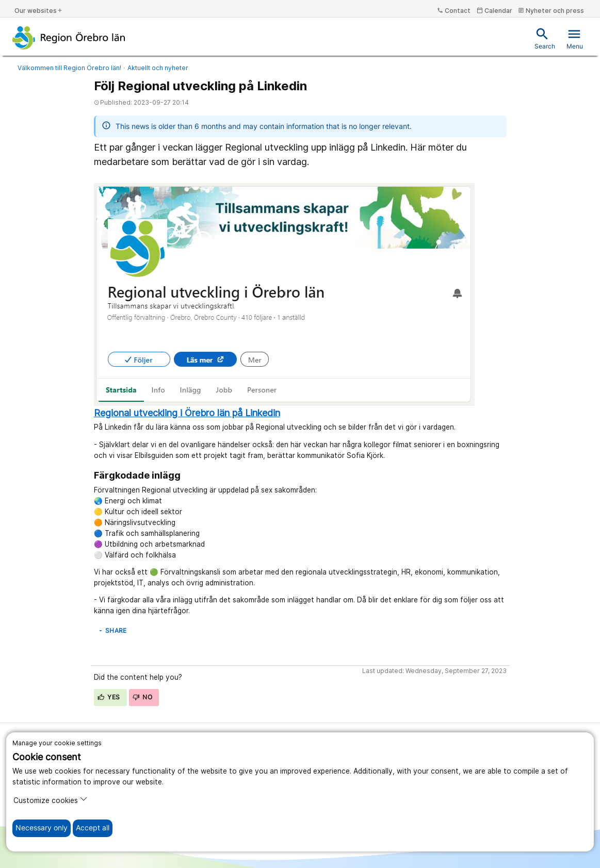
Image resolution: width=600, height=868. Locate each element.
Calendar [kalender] (494, 11)
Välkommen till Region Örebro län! (69, 68)
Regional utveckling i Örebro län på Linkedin (187, 413)
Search (545, 38)
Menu (575, 38)
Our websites (39, 11)
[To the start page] (69, 38)
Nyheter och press (551, 11)
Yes (109, 697)
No (143, 697)
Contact (454, 11)
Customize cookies (51, 800)
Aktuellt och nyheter (158, 68)
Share (112, 630)
